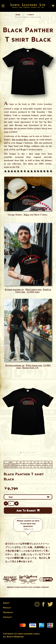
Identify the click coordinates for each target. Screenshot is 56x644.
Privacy (7, 608)
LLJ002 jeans (33, 292)
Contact (7, 617)
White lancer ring (33, 289)
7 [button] (36, 453)
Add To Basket (28, 510)
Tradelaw (8, 612)
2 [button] (24, 453)
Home (18, 15)
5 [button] (31, 453)
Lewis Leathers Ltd (28, 5)
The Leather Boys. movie (23, 140)
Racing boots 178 (30, 368)
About (6, 603)
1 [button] (21, 453)
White (27, 215)
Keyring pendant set (14, 289)
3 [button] (26, 453)
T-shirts (30, 15)
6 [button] (33, 453)
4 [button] (28, 453)
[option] (28, 411)
